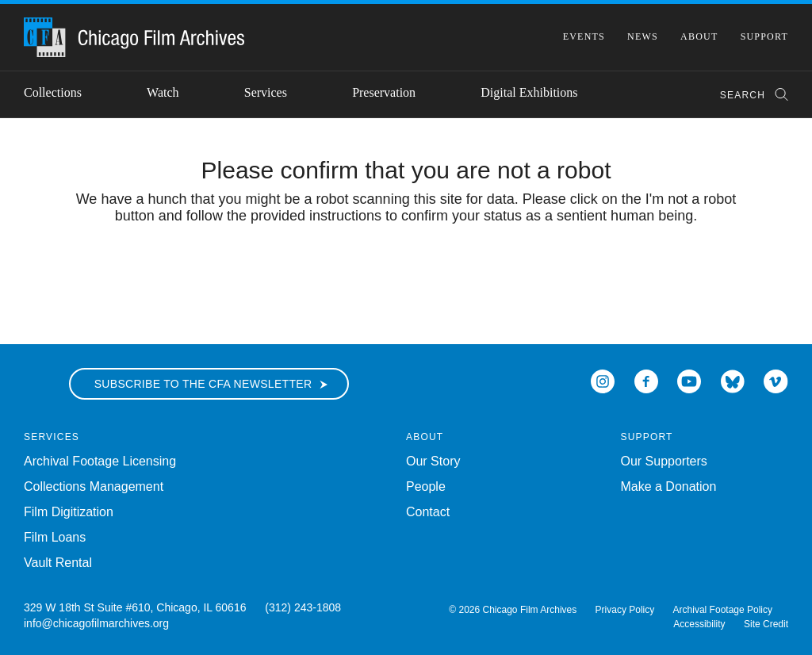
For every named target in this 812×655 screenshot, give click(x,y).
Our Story (433, 461)
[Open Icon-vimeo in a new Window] (776, 380)
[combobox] (747, 95)
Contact (428, 512)
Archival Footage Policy (723, 610)
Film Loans (55, 537)
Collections (53, 92)
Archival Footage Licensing (100, 461)
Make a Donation (668, 486)
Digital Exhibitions (529, 92)
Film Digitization (69, 512)
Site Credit (766, 624)
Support (764, 36)
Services (266, 92)
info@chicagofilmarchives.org (96, 623)
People (426, 486)
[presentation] (406, 274)
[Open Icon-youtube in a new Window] (689, 380)
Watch (163, 92)
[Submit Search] (776, 95)
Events (584, 36)
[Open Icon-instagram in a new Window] (603, 380)
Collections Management (94, 486)
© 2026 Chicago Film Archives (513, 610)
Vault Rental (58, 563)
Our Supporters (663, 461)
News (643, 36)
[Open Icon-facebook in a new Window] (646, 380)
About (699, 36)
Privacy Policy (625, 610)
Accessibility (699, 624)
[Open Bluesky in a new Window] (733, 380)
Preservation (384, 92)
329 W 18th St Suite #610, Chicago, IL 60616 (135, 607)
